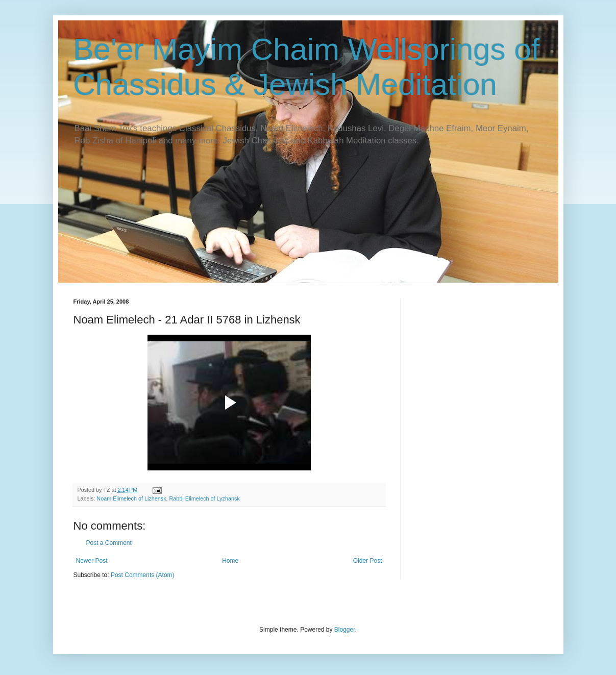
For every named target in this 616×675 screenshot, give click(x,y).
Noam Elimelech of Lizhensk (131, 498)
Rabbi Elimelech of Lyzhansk (205, 498)
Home (230, 561)
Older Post (368, 561)
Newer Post (92, 561)
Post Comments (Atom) (143, 575)
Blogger (345, 630)
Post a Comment (109, 543)
